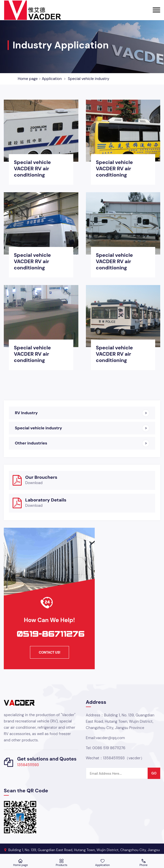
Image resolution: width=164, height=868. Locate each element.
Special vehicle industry (88, 79)
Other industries (31, 443)
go (154, 773)
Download (34, 483)
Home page (28, 79)
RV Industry (26, 413)
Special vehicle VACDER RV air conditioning (32, 169)
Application (52, 79)
